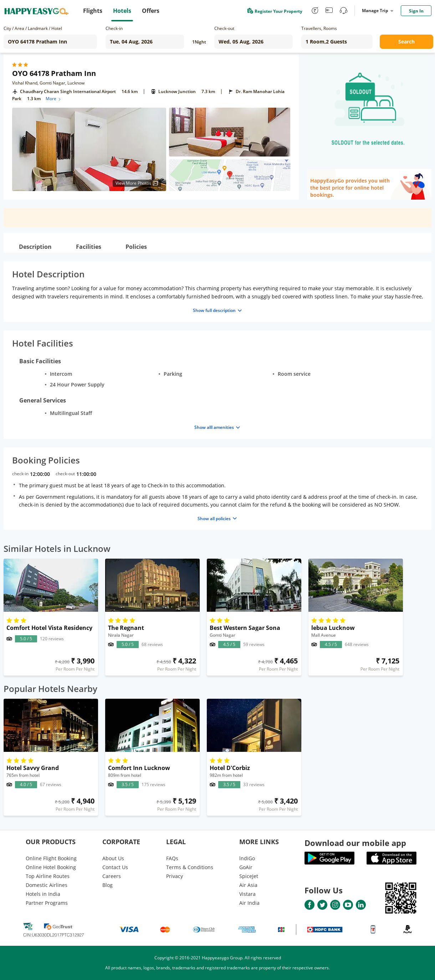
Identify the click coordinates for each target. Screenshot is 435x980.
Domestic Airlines (47, 885)
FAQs (172, 858)
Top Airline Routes (48, 876)
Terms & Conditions (190, 867)
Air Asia (248, 885)
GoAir (246, 867)
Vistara (247, 894)
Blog (108, 885)
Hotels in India (43, 894)
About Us (113, 858)
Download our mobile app (355, 843)
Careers (112, 876)
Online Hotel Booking (51, 867)
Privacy (175, 876)
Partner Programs (47, 903)
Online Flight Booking (51, 858)
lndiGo (247, 858)
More (54, 99)
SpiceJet (249, 876)
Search (406, 42)
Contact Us (115, 867)
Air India (249, 903)
